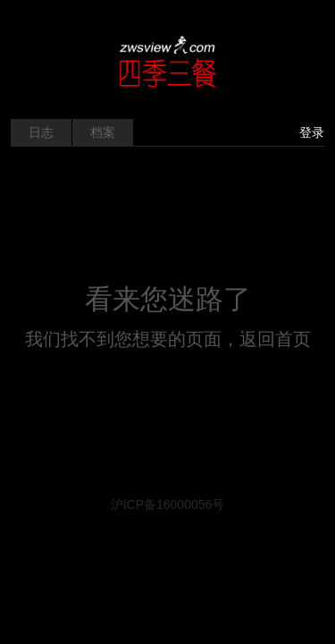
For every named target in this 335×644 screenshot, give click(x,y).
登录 (312, 132)
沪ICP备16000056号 (168, 504)
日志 (41, 132)
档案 (103, 132)
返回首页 (275, 339)
